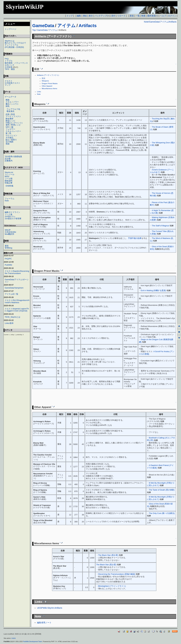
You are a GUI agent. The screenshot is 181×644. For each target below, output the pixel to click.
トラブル (9, 61)
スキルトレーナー (13, 131)
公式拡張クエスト (12, 83)
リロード (121, 16)
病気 (8, 106)
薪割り (14, 140)
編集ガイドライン (12, 212)
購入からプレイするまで (15, 43)
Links (39, 92)
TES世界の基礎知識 (13, 157)
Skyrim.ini (9, 172)
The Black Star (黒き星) (108, 555)
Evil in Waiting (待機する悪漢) (154, 290)
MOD (7, 177)
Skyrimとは (10, 41)
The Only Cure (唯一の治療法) (162, 513)
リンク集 (9, 214)
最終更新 (151, 16)
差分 (91, 16)
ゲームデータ (11, 97)
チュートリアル (11, 45)
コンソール (10, 174)
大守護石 (9, 138)
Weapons (45, 81)
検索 (143, 16)
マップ (8, 85)
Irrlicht (14, 638)
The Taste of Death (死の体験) (162, 490)
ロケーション (11, 135)
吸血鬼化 (11, 111)
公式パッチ (10, 65)
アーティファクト (13, 116)
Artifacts (88, 26)
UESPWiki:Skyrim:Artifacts (50, 608)
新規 (132, 16)
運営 (7, 246)
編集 (79, 16)
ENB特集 (10, 186)
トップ (70, 16)
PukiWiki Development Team (33, 642)
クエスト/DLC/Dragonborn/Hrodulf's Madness (17, 301)
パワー (16, 102)
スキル (9, 102)
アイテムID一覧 (11, 294)
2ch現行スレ (10, 216)
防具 (13, 114)
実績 (8, 144)
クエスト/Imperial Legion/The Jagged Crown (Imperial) (17, 310)
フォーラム (10, 199)
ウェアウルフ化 (13, 109)
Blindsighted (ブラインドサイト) (112, 586)
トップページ (11, 29)
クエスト (9, 81)
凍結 (85, 16)
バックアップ (101, 16)
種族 (8, 100)
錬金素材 (9, 119)
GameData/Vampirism (14, 288)
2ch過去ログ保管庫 (13, 219)
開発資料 (9, 181)
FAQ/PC (8, 259)
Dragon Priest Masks (50, 83)
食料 (8, 125)
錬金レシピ (10, 121)
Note (39, 94)
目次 (44, 78)
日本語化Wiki (10, 232)
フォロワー (10, 129)
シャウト (15, 104)
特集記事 (9, 183)
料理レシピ (16, 125)
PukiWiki (8, 265)
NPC (8, 127)
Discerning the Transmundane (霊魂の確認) (117, 574)
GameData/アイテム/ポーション (17, 281)
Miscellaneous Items (49, 89)
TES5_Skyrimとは (13, 317)
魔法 (8, 104)
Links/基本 (9, 323)
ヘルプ (163, 16)
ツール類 (9, 179)
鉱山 (8, 140)
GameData (43, 26)
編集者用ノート (44, 623)
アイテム (66, 26)
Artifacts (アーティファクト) (48, 75)
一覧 (138, 16)
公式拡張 (9, 67)
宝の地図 (9, 142)
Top (34, 30)
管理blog (9, 248)
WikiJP (8, 230)
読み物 (8, 159)
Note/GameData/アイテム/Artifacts (160, 22)
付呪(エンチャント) (14, 123)
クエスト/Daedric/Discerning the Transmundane (17, 272)
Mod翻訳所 (9, 234)
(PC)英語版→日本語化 (14, 47)
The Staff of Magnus (160, 226)
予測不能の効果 (135, 238)
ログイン (172, 16)
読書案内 (9, 161)
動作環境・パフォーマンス (16, 63)
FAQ (7, 59)
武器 (8, 114)
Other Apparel (47, 86)
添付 (113, 16)
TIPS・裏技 (10, 69)
